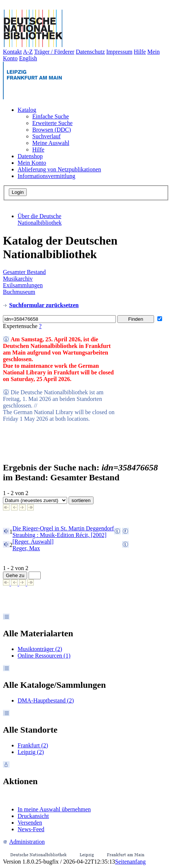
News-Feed (31, 829)
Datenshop (30, 156)
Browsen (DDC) (52, 130)
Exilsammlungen (23, 285)
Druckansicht (33, 816)
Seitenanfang (131, 862)
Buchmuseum (19, 292)
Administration (24, 842)
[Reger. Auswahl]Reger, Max (33, 545)
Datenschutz (90, 52)
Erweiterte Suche (52, 123)
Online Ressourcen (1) (44, 656)
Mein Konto (32, 163)
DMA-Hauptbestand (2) (46, 700)
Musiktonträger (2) (40, 649)
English (28, 58)
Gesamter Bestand (24, 272)
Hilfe (140, 52)
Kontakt (12, 52)
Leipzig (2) (31, 752)
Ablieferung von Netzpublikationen (59, 169)
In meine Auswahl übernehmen (54, 809)
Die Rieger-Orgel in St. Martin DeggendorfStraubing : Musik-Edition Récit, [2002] (63, 532)
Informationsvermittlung (46, 176)
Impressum (119, 52)
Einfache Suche (51, 116)
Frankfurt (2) (33, 745)
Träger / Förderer (54, 52)
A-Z (28, 52)
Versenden (30, 823)
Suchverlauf (46, 136)
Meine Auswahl (51, 143)
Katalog (27, 110)
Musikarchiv (18, 279)
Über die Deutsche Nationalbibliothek (40, 219)
